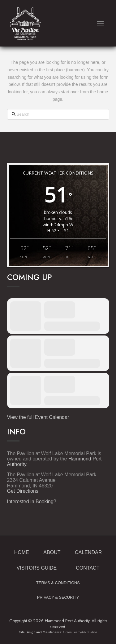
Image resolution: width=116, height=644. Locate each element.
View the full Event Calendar (38, 417)
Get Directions (23, 491)
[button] (100, 23)
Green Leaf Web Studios (80, 632)
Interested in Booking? (32, 502)
